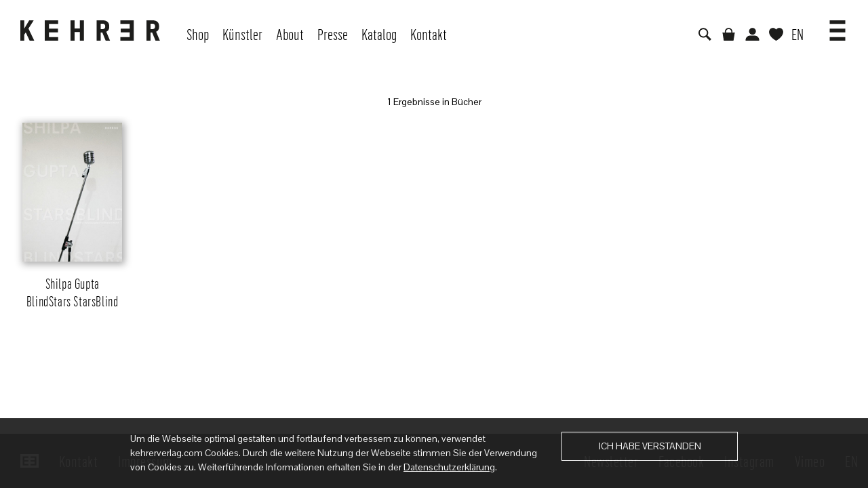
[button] (837, 26)
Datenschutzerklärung (449, 467)
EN (797, 34)
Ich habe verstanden (650, 446)
